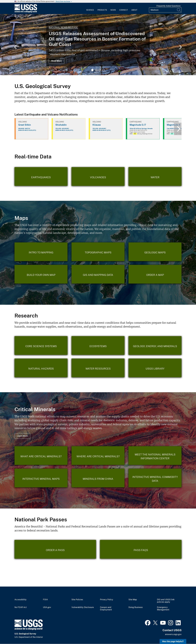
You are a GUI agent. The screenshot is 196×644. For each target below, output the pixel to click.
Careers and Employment (106, 609)
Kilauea (97, 125)
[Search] (179, 10)
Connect (124, 10)
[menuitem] (90, 8)
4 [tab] (104, 70)
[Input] (165, 10)
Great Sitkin (25, 125)
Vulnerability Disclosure (83, 607)
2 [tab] (96, 70)
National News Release (63, 27)
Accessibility (20, 600)
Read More (57, 61)
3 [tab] (100, 70)
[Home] (26, 12)
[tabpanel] (98, 45)
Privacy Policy (107, 600)
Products (102, 10)
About (134, 10)
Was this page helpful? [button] (173, 641)
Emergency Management (163, 609)
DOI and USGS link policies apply (166, 601)
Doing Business (136, 607)
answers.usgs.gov (173, 634)
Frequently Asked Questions (168, 6)
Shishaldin (61, 125)
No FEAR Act (21, 607)
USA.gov (47, 607)
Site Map (133, 600)
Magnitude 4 (173, 125)
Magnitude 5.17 (138, 125)
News (113, 10)
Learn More (22, 436)
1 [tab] (92, 70)
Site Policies (77, 600)
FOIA (45, 600)
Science (90, 10)
